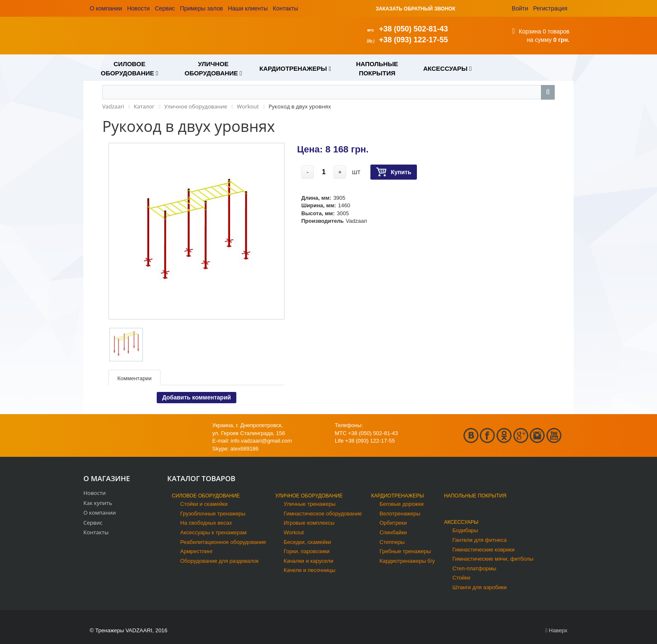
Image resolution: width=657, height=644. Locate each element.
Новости (138, 8)
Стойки (462, 578)
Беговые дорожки (402, 504)
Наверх (556, 630)
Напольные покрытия (475, 496)
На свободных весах (206, 523)
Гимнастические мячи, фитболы (493, 559)
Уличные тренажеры (310, 504)
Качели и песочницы (309, 570)
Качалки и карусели (308, 561)
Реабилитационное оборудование (223, 542)
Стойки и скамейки (204, 504)
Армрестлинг (197, 551)
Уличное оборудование (309, 496)
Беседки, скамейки (307, 542)
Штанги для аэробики (480, 587)
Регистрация (550, 8)
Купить (394, 172)
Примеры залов (201, 8)
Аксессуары (461, 522)
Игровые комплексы (309, 523)
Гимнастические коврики (484, 550)
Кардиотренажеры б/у (407, 561)
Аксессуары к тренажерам (213, 532)
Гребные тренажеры (405, 551)
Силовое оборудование (206, 496)
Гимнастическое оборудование (323, 514)
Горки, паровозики (307, 551)
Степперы (392, 542)
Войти (520, 8)
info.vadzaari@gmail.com (261, 441)
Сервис (165, 8)
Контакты (285, 8)
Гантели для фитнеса (480, 540)
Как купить (98, 503)
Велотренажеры (400, 514)
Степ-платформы (475, 568)
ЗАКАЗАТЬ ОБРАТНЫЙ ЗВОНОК (416, 9)
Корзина (530, 31)
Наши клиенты (248, 8)
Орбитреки (393, 523)
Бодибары (465, 530)
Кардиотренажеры (398, 496)
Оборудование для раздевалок (219, 561)
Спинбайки (393, 532)
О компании (106, 8)
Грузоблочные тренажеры (213, 514)
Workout (294, 532)
